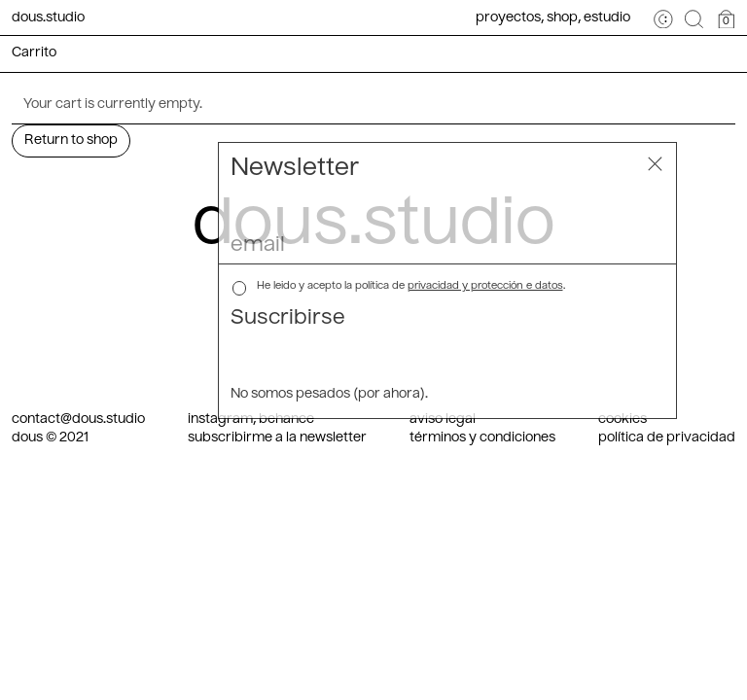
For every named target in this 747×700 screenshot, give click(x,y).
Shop (562, 18)
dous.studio (48, 18)
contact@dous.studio (78, 420)
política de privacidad (667, 438)
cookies (622, 420)
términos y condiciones (482, 438)
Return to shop (71, 140)
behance (286, 420)
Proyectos (508, 18)
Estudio (607, 18)
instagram (220, 420)
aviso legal (443, 420)
